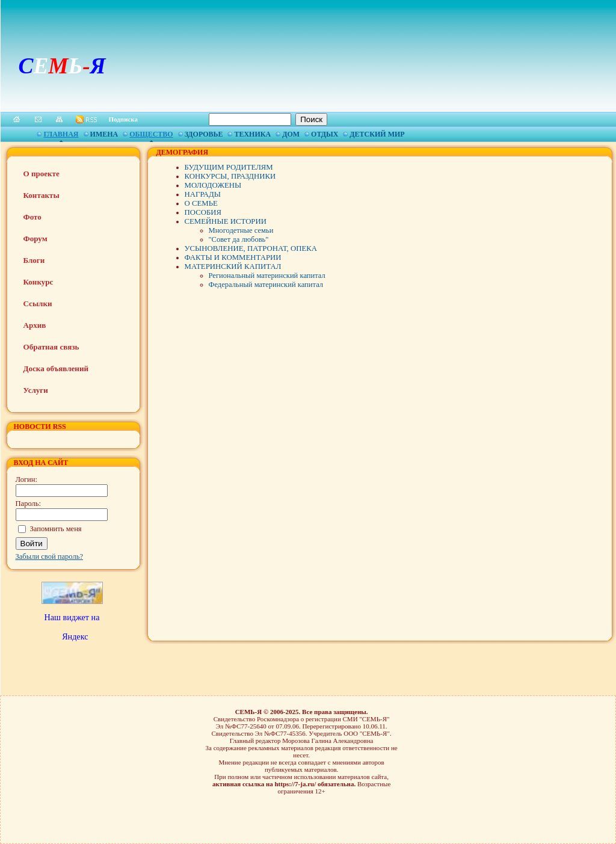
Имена (104, 134)
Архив (35, 325)
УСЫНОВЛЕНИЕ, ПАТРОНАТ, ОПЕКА (251, 248)
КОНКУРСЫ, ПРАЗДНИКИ (230, 176)
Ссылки (38, 303)
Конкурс (38, 282)
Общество (151, 134)
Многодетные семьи (241, 230)
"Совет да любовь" (239, 239)
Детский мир (377, 134)
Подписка (124, 119)
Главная (61, 134)
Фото (32, 217)
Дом (291, 134)
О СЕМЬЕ (201, 203)
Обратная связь (51, 347)
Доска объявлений (56, 368)
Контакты (42, 195)
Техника (252, 134)
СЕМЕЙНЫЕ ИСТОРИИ (226, 221)
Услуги (36, 390)
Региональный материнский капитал (267, 276)
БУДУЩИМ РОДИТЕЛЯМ (229, 167)
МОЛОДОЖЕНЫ (213, 185)
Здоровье (204, 134)
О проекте (42, 174)
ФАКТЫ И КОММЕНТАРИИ (233, 257)
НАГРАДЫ (203, 194)
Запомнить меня (56, 529)
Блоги (34, 260)
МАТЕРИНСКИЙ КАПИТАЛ (233, 266)
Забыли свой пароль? (50, 556)
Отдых (325, 134)
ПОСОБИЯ (203, 212)
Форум (35, 239)
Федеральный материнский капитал (266, 285)
